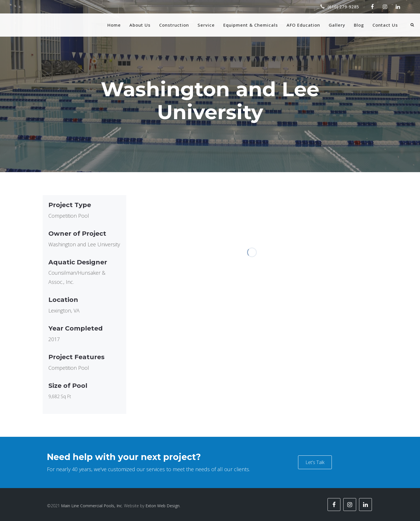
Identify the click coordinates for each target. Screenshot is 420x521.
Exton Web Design (162, 506)
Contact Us (385, 25)
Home (114, 25)
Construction (174, 25)
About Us (140, 25)
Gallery (337, 25)
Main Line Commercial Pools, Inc (91, 506)
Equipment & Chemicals (251, 25)
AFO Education (303, 25)
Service (206, 25)
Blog (359, 25)
